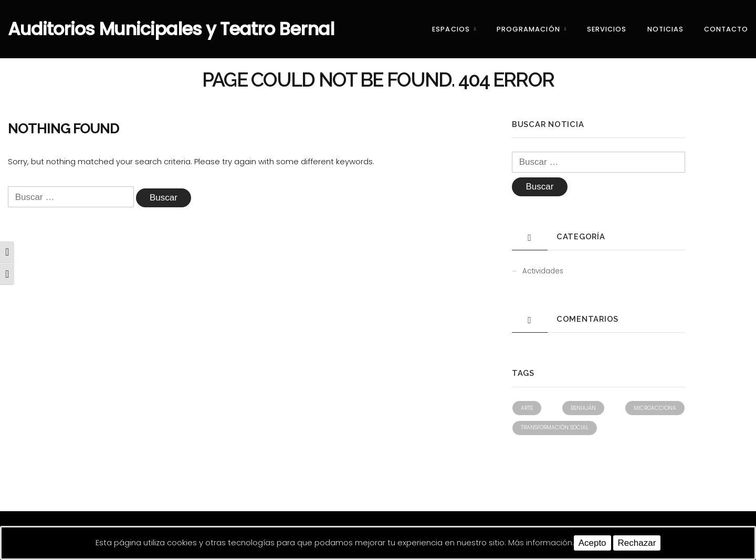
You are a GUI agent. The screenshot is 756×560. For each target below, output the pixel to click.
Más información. (541, 542)
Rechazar (637, 543)
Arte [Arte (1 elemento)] (527, 408)
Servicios (607, 29)
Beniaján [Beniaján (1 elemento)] (583, 408)
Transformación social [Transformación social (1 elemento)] (555, 427)
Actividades (543, 271)
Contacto (726, 29)
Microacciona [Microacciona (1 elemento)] (655, 408)
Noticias (665, 29)
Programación (528, 29)
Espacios (451, 29)
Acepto (592, 543)
